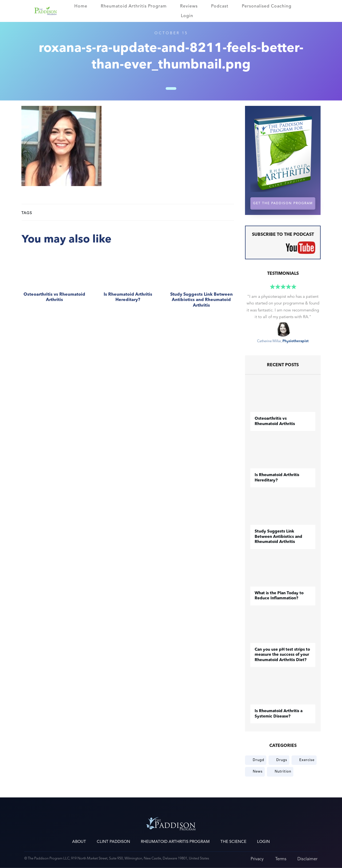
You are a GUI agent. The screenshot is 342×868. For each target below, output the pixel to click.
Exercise (307, 760)
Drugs (282, 760)
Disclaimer (307, 859)
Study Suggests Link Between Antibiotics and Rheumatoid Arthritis (201, 283)
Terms (281, 859)
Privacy (257, 859)
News (258, 771)
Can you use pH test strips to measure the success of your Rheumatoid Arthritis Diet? (282, 655)
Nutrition (283, 771)
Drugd (259, 760)
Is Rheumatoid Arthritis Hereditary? (128, 283)
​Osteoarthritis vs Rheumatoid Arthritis (54, 283)
